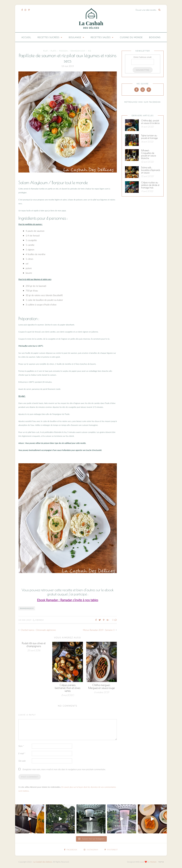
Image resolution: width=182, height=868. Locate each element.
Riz (90, 51)
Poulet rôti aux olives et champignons (34, 645)
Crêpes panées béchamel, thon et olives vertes (68, 688)
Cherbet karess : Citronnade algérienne (37, 630)
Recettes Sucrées (49, 37)
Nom (21, 746)
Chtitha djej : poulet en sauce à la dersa (150, 122)
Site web (22, 761)
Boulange (75, 37)
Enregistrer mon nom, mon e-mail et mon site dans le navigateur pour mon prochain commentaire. (64, 769)
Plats (54, 51)
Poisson (64, 51)
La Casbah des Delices (43, 862)
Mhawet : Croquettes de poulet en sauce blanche (149, 154)
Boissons (155, 37)
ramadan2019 (27, 608)
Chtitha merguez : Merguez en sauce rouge (102, 686)
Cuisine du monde (131, 37)
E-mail (22, 753)
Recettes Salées (101, 37)
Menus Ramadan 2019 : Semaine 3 (100, 630)
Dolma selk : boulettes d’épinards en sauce (151, 170)
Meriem (40, 620)
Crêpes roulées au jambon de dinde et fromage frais (150, 185)
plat (46, 51)
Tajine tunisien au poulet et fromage (149, 137)
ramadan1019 (78, 51)
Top (161, 862)
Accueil (26, 37)
